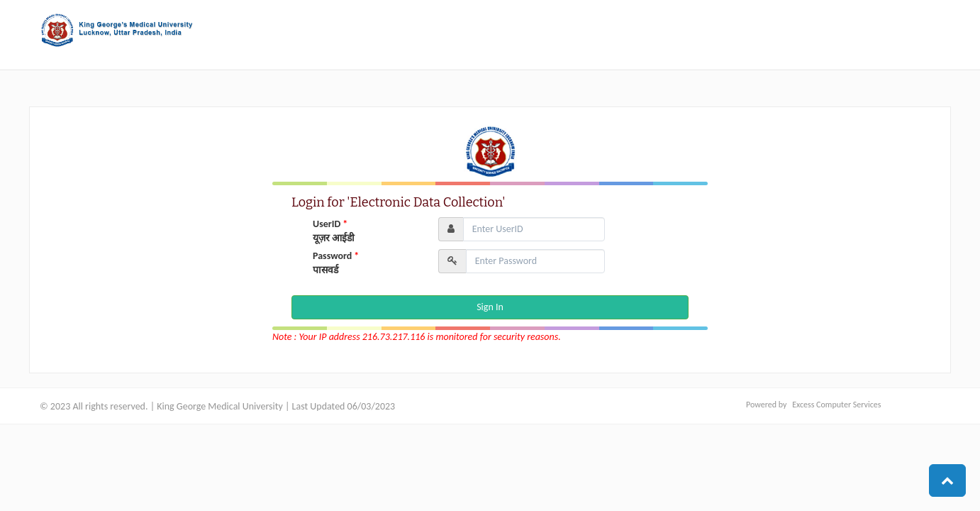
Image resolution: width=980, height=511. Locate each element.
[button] (947, 480)
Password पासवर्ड (336, 263)
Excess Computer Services (836, 405)
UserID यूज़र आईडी (334, 231)
